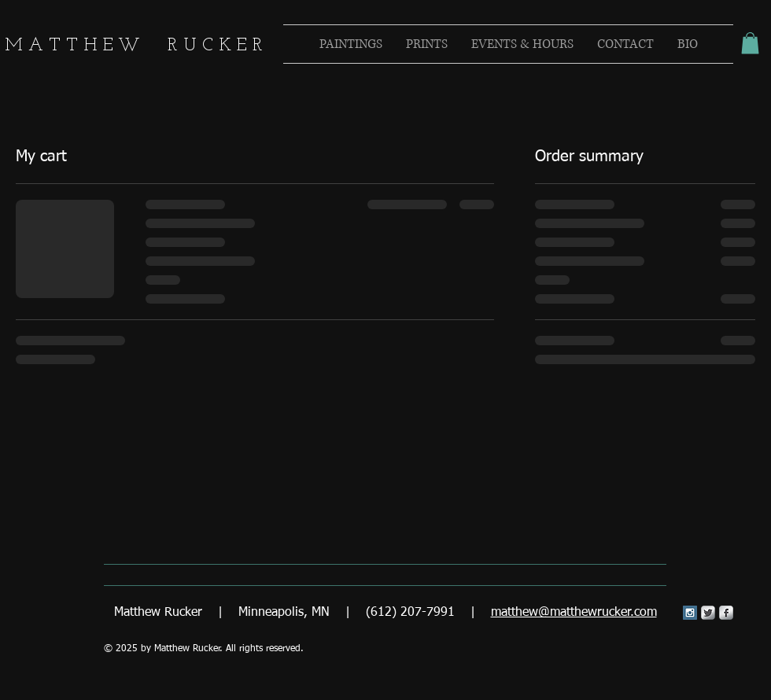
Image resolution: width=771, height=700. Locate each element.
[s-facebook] (726, 613)
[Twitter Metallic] (708, 613)
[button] (750, 43)
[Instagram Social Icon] (690, 613)
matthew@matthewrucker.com (574, 613)
